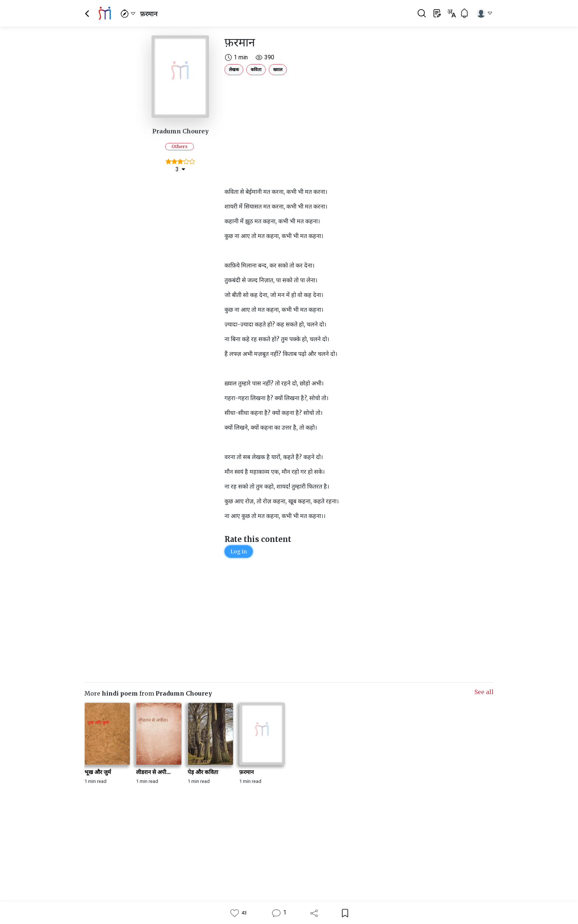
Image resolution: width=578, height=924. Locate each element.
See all (484, 692)
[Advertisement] (324, 130)
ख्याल (278, 69)
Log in (239, 552)
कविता (256, 69)
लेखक (234, 69)
